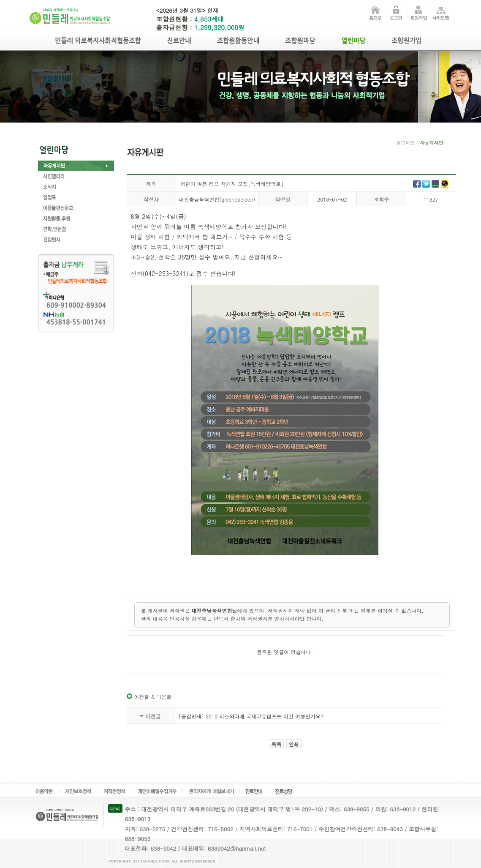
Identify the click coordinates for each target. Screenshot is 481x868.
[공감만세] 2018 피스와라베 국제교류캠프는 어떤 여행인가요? (251, 716)
